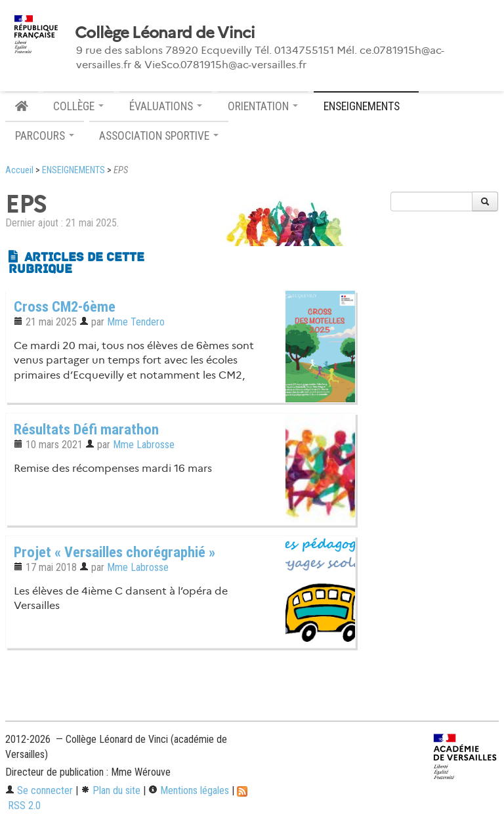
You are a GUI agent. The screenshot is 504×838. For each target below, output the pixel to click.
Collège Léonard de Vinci (165, 33)
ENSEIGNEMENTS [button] (366, 106)
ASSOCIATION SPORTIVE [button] (159, 136)
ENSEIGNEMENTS (73, 170)
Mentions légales (189, 790)
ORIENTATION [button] (263, 106)
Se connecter (39, 790)
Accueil (19, 170)
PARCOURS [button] (45, 136)
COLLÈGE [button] (78, 106)
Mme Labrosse (144, 445)
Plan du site (111, 790)
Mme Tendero (136, 322)
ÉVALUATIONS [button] (166, 106)
